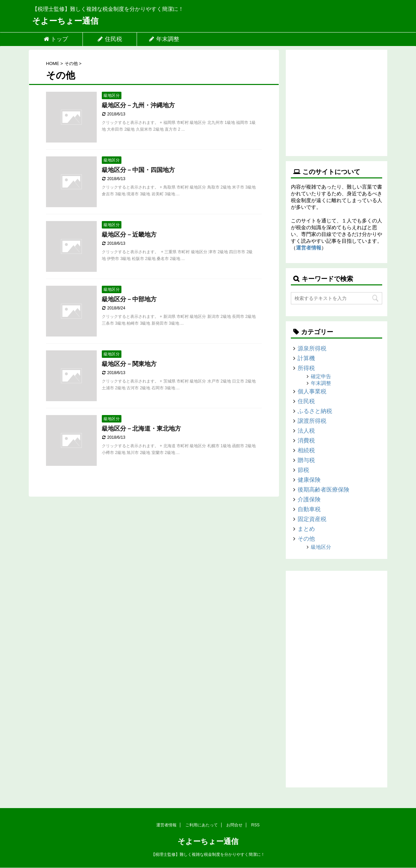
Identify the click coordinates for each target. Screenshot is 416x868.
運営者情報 (309, 248)
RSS (256, 825)
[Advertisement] (337, 101)
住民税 (110, 39)
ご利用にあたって (202, 825)
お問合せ (234, 825)
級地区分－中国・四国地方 (138, 170)
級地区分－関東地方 (129, 364)
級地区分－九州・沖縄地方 (138, 105)
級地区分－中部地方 (129, 299)
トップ (56, 39)
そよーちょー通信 (65, 21)
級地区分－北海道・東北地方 (141, 429)
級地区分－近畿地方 (129, 235)
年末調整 (164, 39)
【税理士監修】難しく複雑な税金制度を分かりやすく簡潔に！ (208, 854)
